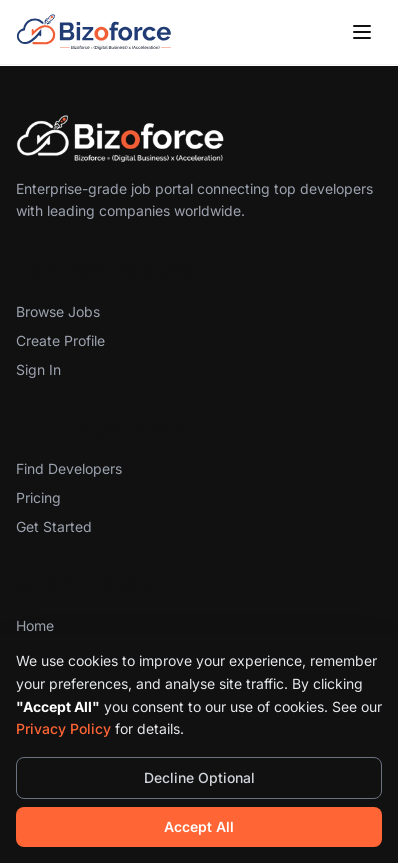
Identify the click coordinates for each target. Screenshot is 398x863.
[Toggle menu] (362, 32)
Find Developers (69, 468)
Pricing (38, 497)
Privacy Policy (63, 728)
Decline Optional (199, 777)
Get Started (54, 526)
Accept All (199, 826)
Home (35, 625)
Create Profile (60, 340)
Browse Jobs (58, 311)
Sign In (38, 369)
